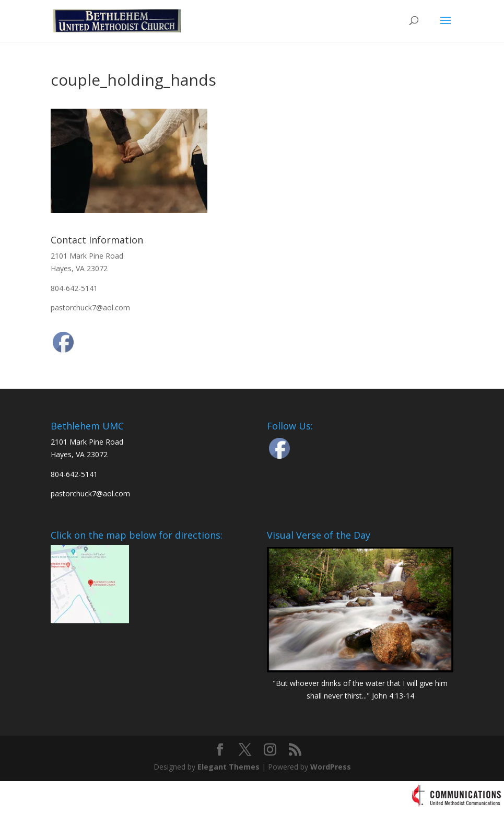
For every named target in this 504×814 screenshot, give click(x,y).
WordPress (331, 767)
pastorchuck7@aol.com (90, 307)
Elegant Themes (228, 767)
